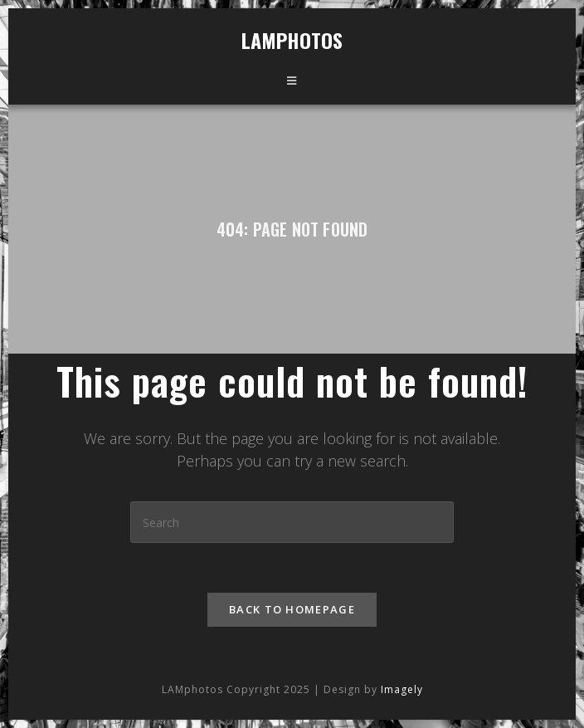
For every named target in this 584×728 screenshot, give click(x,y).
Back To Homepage (292, 609)
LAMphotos (292, 40)
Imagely (402, 656)
